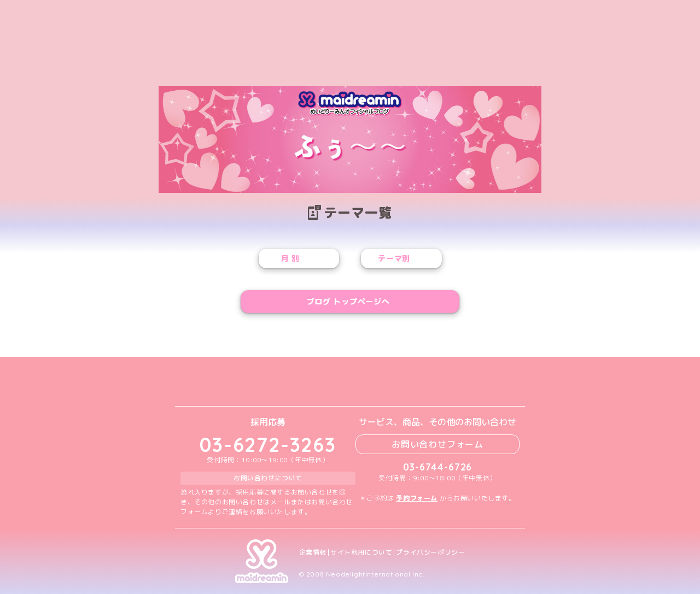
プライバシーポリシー (430, 552)
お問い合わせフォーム (437, 444)
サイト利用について (361, 552)
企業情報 (313, 552)
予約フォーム (417, 498)
